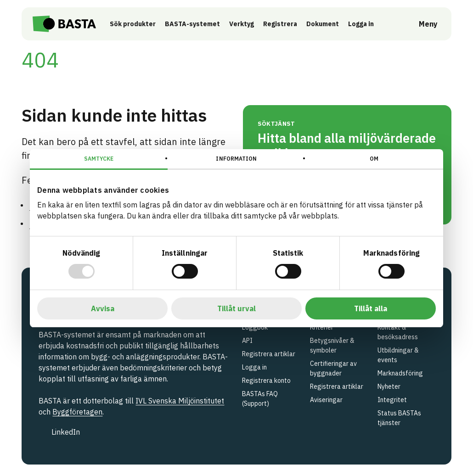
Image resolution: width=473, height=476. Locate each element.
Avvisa (103, 308)
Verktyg (242, 24)
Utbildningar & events (398, 355)
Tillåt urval (236, 308)
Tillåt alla (371, 308)
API (247, 341)
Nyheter (389, 386)
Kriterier (322, 327)
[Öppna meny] (422, 24)
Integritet (392, 400)
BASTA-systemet (193, 24)
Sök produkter (134, 24)
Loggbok (255, 327)
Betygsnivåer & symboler (332, 345)
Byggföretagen (77, 412)
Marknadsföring (400, 373)
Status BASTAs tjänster (399, 418)
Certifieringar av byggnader (333, 368)
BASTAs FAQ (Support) (260, 399)
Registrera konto (266, 381)
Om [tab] (374, 159)
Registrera (281, 24)
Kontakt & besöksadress (398, 332)
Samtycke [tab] (99, 159)
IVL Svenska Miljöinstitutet (180, 401)
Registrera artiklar (269, 354)
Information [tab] (236, 159)
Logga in (364, 23)
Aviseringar (326, 400)
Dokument (324, 24)
